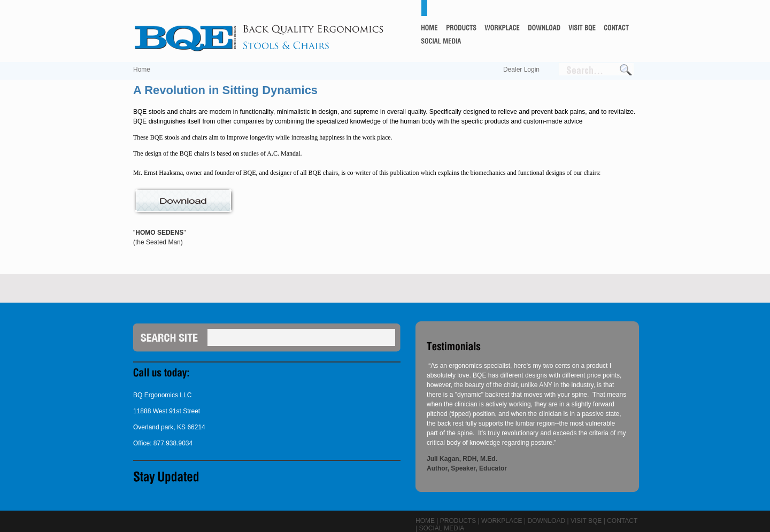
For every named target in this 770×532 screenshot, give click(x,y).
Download (546, 521)
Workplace (502, 521)
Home (142, 70)
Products (458, 521)
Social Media (441, 528)
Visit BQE (586, 521)
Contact (622, 521)
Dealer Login (521, 70)
